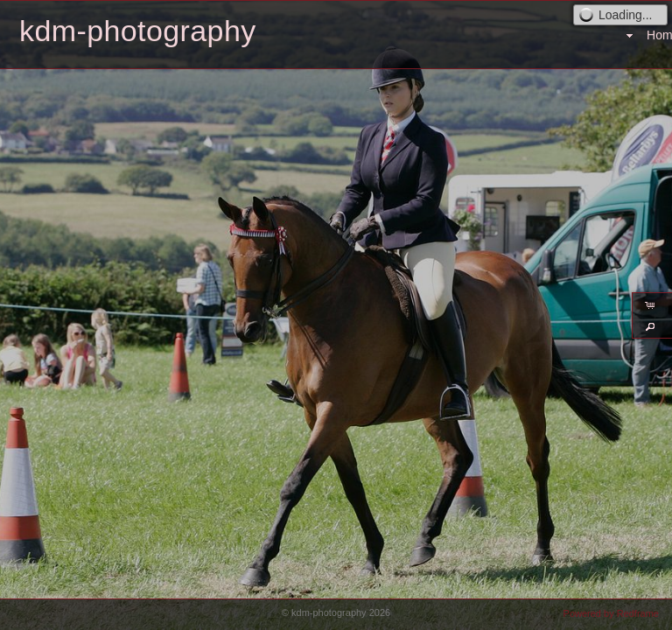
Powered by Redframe (611, 613)
